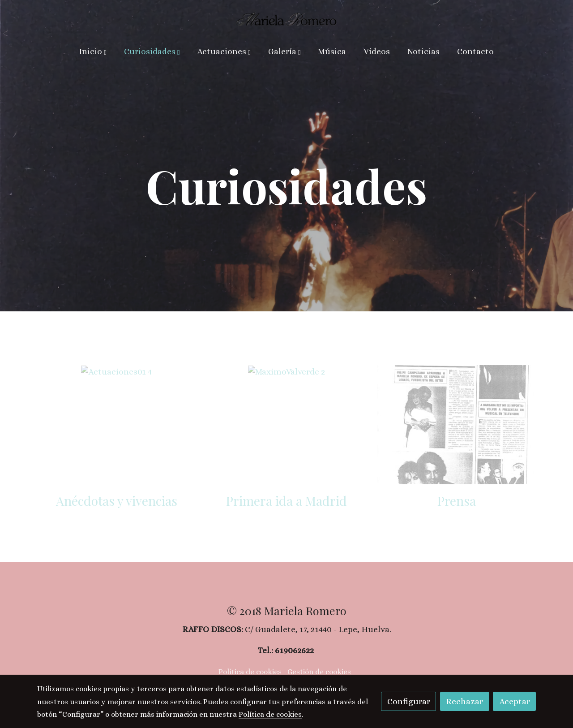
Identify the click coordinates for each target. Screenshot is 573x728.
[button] (93, 52)
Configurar (409, 701)
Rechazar (464, 701)
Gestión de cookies (319, 672)
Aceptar (515, 701)
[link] (286, 19)
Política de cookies (250, 672)
